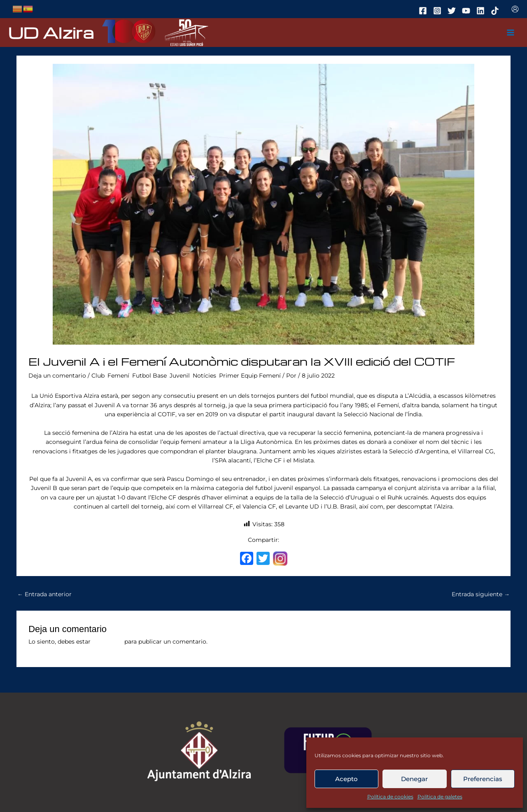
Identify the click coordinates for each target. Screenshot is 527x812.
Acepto (346, 779)
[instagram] (438, 11)
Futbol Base (149, 376)
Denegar (414, 779)
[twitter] (453, 11)
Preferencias (483, 779)
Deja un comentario (57, 376)
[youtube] (467, 11)
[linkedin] (482, 11)
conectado (107, 642)
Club (98, 376)
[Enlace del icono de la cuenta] (515, 9)
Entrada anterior (44, 594)
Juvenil (180, 376)
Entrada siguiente (481, 594)
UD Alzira (51, 32)
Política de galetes (440, 797)
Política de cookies (390, 797)
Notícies (204, 376)
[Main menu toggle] (511, 33)
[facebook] (424, 11)
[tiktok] (496, 11)
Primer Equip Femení (250, 376)
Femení (118, 376)
